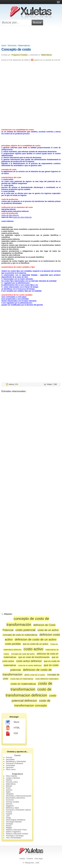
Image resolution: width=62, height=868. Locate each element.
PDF (12, 734)
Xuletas (22, 859)
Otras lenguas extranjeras (16, 820)
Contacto (30, 859)
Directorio (12, 46)
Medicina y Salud (12, 808)
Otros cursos (11, 769)
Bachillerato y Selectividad (16, 761)
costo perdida (13, 644)
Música (9, 826)
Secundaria (10, 759)
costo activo (33, 649)
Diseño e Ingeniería (13, 832)
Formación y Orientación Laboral (18, 810)
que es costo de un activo (36, 644)
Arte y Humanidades (14, 838)
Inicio (4, 46)
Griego (8, 818)
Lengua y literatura (13, 778)
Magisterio (10, 806)
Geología (9, 824)
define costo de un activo (35, 675)
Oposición (10, 767)
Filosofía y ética (12, 782)
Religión (9, 828)
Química (9, 790)
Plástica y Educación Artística (17, 834)
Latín (8, 816)
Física (8, 788)
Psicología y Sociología (15, 836)
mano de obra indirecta (22, 217)
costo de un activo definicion (30, 665)
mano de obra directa (10, 215)
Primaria (9, 758)
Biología (9, 786)
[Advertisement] (31, 35)
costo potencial (25, 630)
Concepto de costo (16, 49)
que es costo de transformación (34, 657)
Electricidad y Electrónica (15, 798)
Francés (9, 812)
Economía (10, 800)
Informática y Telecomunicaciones (19, 796)
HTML (13, 728)
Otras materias (12, 776)
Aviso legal (39, 859)
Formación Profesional (14, 763)
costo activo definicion (29, 661)
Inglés (8, 792)
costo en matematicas (23, 684)
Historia (9, 780)
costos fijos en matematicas (22, 679)
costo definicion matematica (47, 679)
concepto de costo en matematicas (20, 635)
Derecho (9, 804)
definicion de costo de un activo (36, 639)
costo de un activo (48, 630)
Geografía (10, 794)
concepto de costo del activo (23, 654)
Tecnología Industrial (14, 822)
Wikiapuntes (29, 863)
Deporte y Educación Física (16, 830)
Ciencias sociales (12, 802)
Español (9, 814)
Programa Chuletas (19, 55)
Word (12, 722)
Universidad (10, 765)
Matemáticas (24, 46)
